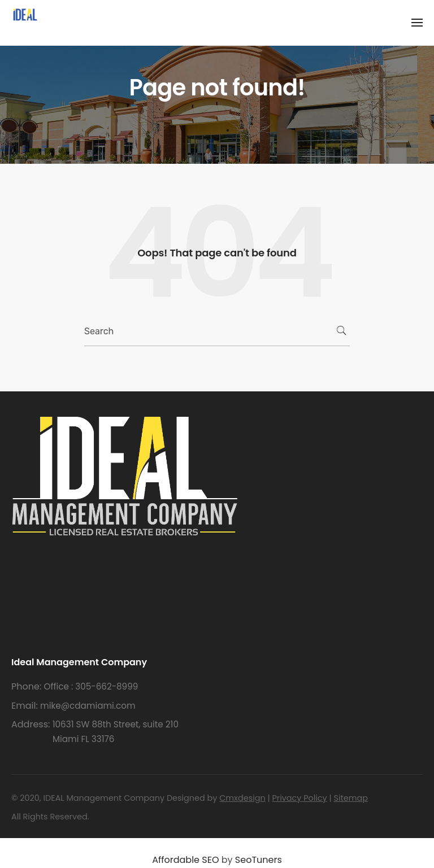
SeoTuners (259, 860)
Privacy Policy (300, 798)
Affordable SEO (185, 860)
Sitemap (351, 798)
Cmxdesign (242, 798)
